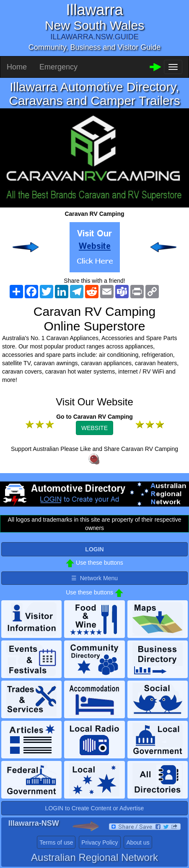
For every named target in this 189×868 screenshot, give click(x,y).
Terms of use (56, 842)
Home (17, 67)
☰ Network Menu (94, 578)
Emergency (58, 67)
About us (138, 842)
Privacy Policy (100, 842)
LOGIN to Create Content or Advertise (95, 808)
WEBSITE (94, 428)
